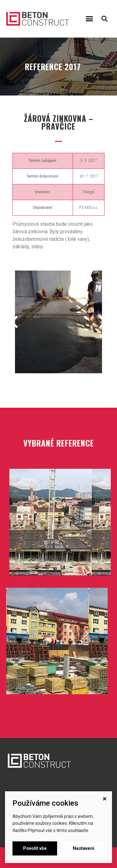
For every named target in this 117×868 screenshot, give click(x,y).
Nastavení (83, 848)
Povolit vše (35, 848)
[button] (89, 19)
